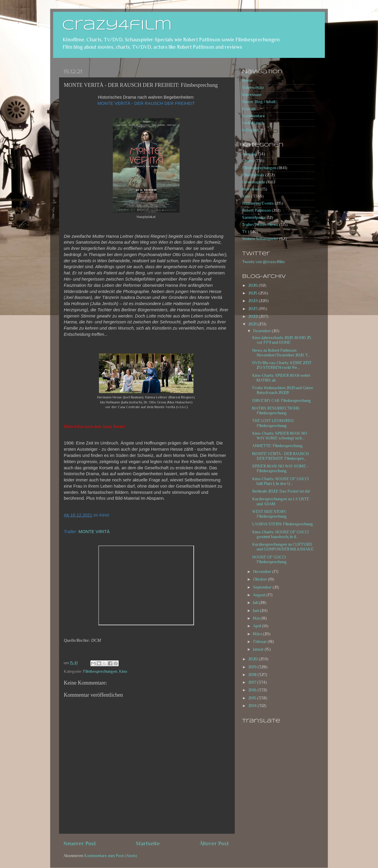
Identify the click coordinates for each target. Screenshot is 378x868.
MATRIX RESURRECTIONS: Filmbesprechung (276, 411)
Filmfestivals (253, 175)
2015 (253, 698)
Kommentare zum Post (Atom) (111, 856)
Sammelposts (254, 218)
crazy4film (117, 26)
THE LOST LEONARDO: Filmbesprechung (273, 423)
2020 (254, 659)
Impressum (252, 95)
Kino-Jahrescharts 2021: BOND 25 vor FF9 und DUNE (282, 340)
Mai (257, 618)
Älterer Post (214, 843)
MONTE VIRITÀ (94, 532)
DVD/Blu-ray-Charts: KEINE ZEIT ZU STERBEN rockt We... (282, 365)
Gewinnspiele (254, 182)
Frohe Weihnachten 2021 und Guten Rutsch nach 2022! (283, 390)
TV (245, 232)
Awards (249, 154)
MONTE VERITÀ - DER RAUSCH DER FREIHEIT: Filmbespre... (281, 456)
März (258, 634)
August (260, 595)
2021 (253, 324)
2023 (254, 309)
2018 (253, 675)
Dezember (262, 331)
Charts (248, 161)
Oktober (260, 579)
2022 (254, 316)
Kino (123, 671)
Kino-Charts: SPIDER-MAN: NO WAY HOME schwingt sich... (280, 436)
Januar (259, 649)
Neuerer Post (80, 843)
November (263, 572)
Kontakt (249, 109)
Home (247, 80)
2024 (254, 301)
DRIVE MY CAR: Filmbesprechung (282, 401)
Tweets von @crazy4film (263, 262)
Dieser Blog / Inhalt (259, 102)
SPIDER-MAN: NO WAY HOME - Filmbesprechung (280, 469)
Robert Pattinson (256, 210)
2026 (254, 285)
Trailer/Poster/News (260, 225)
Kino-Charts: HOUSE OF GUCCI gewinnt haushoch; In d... (280, 534)
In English (251, 130)
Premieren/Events (258, 203)
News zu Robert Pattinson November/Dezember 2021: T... (281, 353)
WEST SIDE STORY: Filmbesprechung (269, 514)
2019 (253, 667)
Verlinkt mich (253, 123)
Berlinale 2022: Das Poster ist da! (281, 491)
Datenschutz (253, 88)
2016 (253, 690)
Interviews (251, 189)
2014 (253, 706)
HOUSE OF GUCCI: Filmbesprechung (269, 560)
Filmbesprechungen (100, 671)
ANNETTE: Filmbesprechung (277, 446)
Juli (256, 603)
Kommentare (254, 116)
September (263, 587)
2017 (253, 682)
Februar (260, 642)
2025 (253, 293)
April (258, 626)
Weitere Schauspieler (260, 239)
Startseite (148, 843)
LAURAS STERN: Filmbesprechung (283, 524)
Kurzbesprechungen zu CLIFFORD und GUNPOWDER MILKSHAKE (283, 547)
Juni (256, 611)
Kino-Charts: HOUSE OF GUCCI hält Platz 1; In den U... (280, 481)
